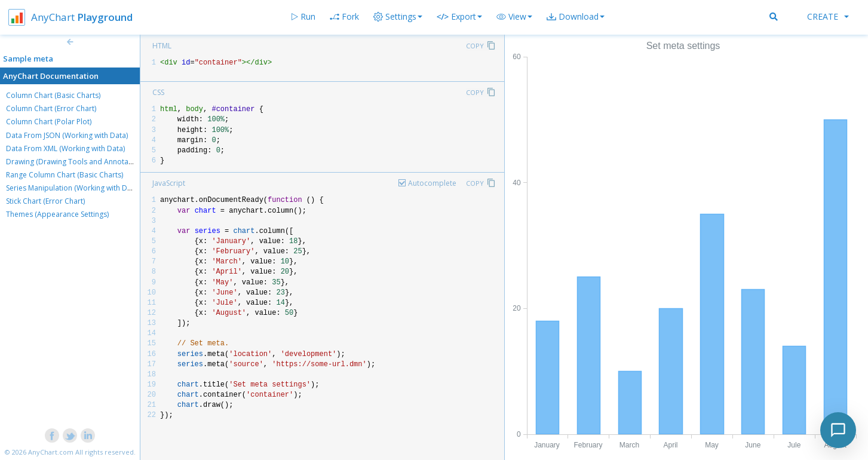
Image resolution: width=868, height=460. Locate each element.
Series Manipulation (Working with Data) (73, 188)
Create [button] (828, 16)
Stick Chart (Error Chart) (45, 201)
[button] (514, 17)
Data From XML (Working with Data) (65, 148)
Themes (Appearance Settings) (57, 214)
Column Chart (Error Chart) (51, 108)
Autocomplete (432, 183)
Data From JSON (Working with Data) (67, 135)
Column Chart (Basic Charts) (53, 95)
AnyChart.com (51, 452)
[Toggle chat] (838, 430)
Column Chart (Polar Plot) (49, 122)
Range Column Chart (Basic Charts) (65, 175)
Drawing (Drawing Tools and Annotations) (76, 162)
